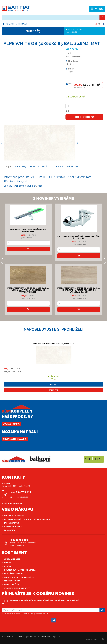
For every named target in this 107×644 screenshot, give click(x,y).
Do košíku (85, 117)
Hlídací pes (73, 166)
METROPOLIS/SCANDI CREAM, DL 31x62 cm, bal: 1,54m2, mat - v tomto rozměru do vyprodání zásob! (79, 290)
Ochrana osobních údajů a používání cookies (27, 519)
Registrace (21, 24)
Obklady (8, 186)
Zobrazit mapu (12, 424)
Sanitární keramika (14, 573)
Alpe (40, 186)
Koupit (54, 390)
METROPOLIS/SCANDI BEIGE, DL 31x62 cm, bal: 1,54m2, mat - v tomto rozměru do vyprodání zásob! (28, 290)
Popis (8, 166)
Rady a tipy (10, 530)
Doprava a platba (13, 526)
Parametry (21, 166)
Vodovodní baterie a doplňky (19, 577)
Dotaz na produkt (39, 166)
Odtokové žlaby (12, 584)
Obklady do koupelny (25, 186)
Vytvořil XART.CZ (95, 639)
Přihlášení (8, 24)
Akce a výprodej (12, 559)
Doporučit (58, 166)
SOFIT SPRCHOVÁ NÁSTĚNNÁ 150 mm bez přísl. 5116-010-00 (79, 237)
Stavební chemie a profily (17, 588)
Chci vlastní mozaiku (15, 439)
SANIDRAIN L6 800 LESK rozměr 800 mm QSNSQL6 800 (28, 230)
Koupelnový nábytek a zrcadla (20, 570)
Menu (97, 9)
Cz (96, 24)
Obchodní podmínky (14, 516)
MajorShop (57, 637)
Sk (100, 24)
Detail (53, 384)
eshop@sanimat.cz (16, 503)
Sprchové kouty (12, 581)
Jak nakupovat (12, 523)
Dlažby (8, 566)
